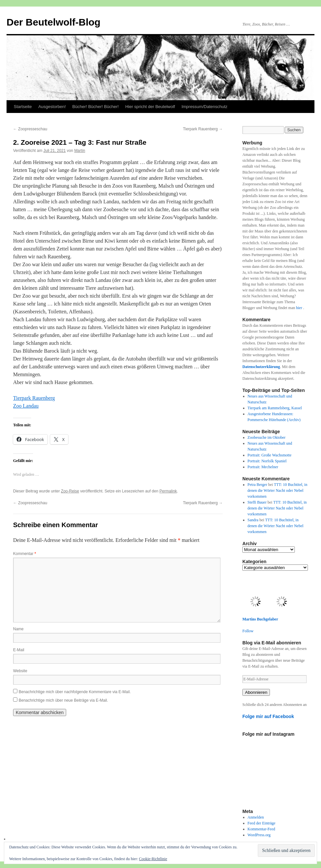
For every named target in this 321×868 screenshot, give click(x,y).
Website (20, 671)
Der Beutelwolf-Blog (54, 22)
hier (300, 308)
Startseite (23, 107)
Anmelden (256, 817)
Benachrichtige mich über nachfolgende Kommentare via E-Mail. (75, 692)
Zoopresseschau (30, 129)
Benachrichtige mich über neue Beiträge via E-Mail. (63, 700)
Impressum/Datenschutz (204, 107)
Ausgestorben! (52, 107)
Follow (248, 631)
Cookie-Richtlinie (153, 859)
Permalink (168, 491)
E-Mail (19, 650)
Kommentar (25, 554)
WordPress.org (259, 835)
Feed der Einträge (262, 823)
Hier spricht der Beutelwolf (150, 107)
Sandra (253, 520)
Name (18, 629)
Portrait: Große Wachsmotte (270, 455)
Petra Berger (257, 485)
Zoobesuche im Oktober (267, 437)
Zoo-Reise (70, 491)
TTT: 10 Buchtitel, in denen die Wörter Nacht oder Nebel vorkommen (278, 490)
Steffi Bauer (257, 502)
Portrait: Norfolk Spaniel (267, 461)
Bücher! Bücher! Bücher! (96, 107)
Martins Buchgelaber (260, 619)
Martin (80, 151)
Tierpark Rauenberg (203, 129)
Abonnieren (256, 692)
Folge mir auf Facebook (268, 716)
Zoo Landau (26, 406)
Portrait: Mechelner (263, 467)
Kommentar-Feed (261, 829)
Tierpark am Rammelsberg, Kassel (275, 408)
